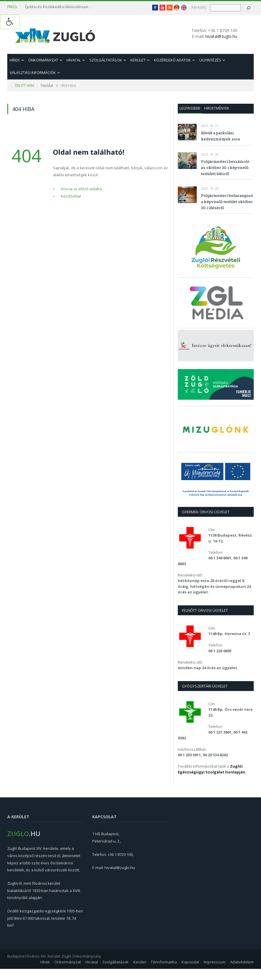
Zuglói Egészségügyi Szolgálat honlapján (212, 769)
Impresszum (215, 962)
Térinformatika (164, 962)
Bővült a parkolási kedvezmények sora (220, 136)
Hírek (15, 60)
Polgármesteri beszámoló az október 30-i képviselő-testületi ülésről (225, 168)
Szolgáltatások (106, 60)
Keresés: (199, 7)
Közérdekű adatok (172, 60)
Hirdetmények (216, 108)
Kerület (138, 60)
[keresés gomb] (248, 8)
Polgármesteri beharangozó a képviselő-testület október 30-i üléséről (227, 202)
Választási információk (33, 73)
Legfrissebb (190, 108)
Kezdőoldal (71, 196)
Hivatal (74, 60)
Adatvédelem (242, 962)
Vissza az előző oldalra (81, 189)
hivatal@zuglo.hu (221, 36)
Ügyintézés (210, 60)
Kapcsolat (190, 962)
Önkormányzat (43, 60)
